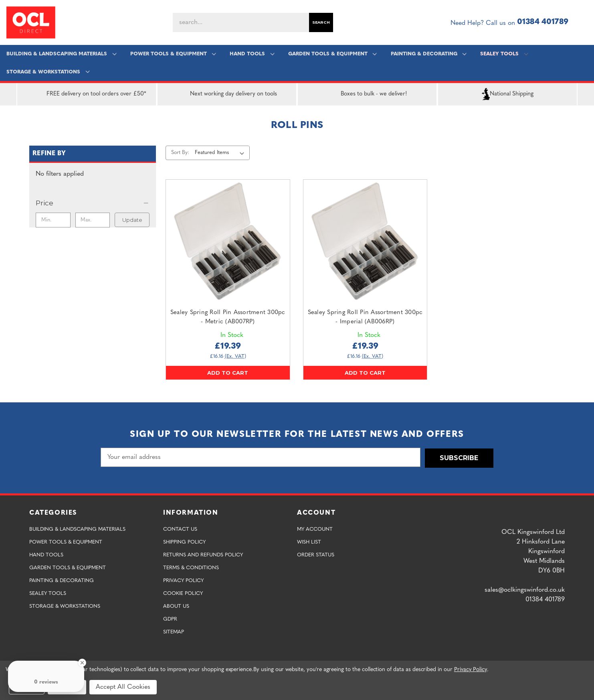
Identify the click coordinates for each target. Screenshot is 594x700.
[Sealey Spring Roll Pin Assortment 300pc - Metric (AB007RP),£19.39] (228, 242)
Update (132, 220)
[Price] (93, 203)
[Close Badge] (82, 663)
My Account (315, 529)
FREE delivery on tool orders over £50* (87, 94)
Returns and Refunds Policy (203, 554)
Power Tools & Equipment (173, 54)
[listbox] (221, 153)
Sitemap (174, 631)
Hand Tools (252, 54)
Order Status (316, 554)
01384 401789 (543, 22)
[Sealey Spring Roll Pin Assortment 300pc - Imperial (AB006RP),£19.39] (365, 242)
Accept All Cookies (123, 687)
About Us (176, 606)
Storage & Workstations (48, 72)
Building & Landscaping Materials (62, 54)
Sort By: (180, 153)
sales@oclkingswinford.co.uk (525, 589)
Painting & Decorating (428, 54)
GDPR (170, 618)
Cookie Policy (183, 593)
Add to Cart (228, 373)
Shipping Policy (184, 541)
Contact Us (180, 529)
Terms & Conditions (191, 567)
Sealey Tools (504, 54)
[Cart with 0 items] (584, 22)
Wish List (309, 541)
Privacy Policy (183, 580)
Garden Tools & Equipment (332, 54)
